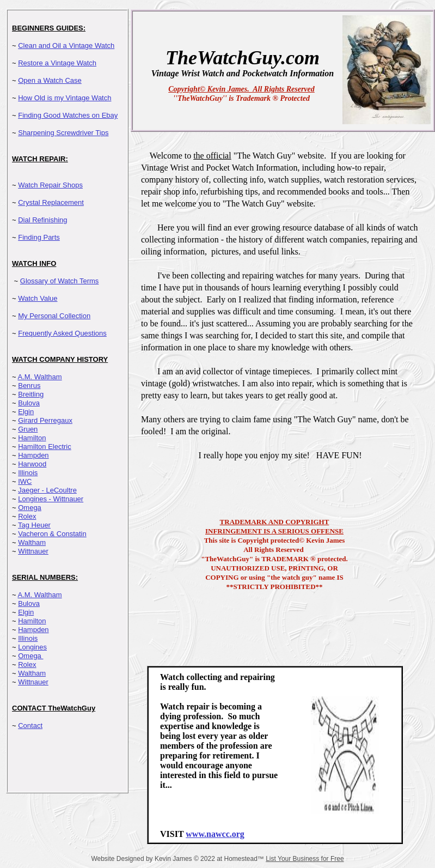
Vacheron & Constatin (52, 534)
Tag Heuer (34, 525)
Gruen (28, 429)
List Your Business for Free (305, 859)
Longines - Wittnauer (51, 499)
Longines (32, 647)
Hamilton (32, 438)
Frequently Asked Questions (62, 333)
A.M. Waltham (40, 377)
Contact (30, 726)
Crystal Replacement (51, 202)
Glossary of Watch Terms (59, 281)
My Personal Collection (54, 316)
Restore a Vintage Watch (57, 63)
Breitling (31, 394)
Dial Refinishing (42, 220)
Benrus (29, 386)
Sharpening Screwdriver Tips (63, 133)
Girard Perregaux (45, 420)
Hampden (33, 455)
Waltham (32, 542)
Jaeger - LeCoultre (47, 490)
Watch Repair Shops (50, 185)
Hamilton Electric (45, 447)
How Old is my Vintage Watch (65, 98)
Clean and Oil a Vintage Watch (66, 45)
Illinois (28, 473)
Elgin (26, 412)
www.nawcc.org (215, 834)
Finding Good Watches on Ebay (68, 115)
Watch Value (38, 298)
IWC (25, 481)
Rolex (27, 516)
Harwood (32, 464)
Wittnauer (33, 551)
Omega (30, 508)
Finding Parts (39, 237)
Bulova (29, 403)
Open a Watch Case (50, 80)
